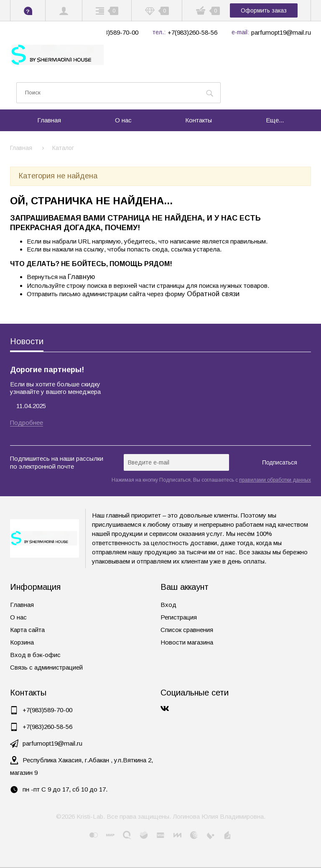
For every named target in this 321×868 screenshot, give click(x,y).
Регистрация (179, 617)
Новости (27, 341)
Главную (81, 277)
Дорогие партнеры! (47, 370)
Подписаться (280, 462)
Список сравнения (187, 630)
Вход (168, 605)
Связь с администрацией (46, 667)
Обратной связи (213, 294)
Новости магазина (187, 642)
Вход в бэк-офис (35, 655)
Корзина (22, 642)
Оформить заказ (264, 10)
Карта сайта (27, 630)
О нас (18, 617)
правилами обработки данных (275, 480)
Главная (22, 605)
